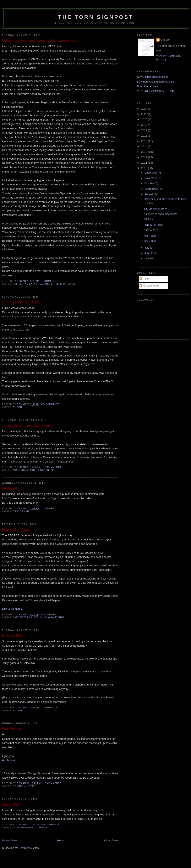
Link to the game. (12, 609)
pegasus (69, 284)
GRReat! (10, 488)
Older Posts (111, 840)
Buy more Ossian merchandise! (156, 82)
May (147, 258)
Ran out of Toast (17, 530)
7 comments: (50, 281)
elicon (17, 407)
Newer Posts (10, 840)
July (147, 248)
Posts (144, 279)
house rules (53, 284)
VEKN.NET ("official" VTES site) (156, 91)
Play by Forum (54, 617)
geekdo (42, 828)
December (151, 173)
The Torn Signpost (96, 17)
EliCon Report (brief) (21, 302)
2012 (145, 157)
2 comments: (50, 708)
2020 (145, 119)
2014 (145, 146)
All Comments (149, 286)
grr (16, 511)
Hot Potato (12, 729)
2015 (145, 141)
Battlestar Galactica (28, 284)
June (148, 253)
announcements (24, 470)
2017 (145, 130)
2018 (145, 125)
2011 (145, 163)
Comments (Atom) (30, 848)
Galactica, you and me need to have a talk (39, 41)
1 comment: (49, 509)
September (151, 189)
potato (32, 786)
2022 (145, 114)
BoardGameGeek (148, 86)
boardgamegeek (24, 828)
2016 (145, 136)
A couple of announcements (27, 426)
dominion (19, 786)
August (149, 194)
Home (61, 840)
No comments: (51, 404)
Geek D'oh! (12, 805)
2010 (145, 168)
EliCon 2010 (13, 636)
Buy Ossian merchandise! (152, 77)
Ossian (165, 40)
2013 (145, 152)
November (151, 178)
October (150, 183)
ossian (52, 470)
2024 (145, 109)
